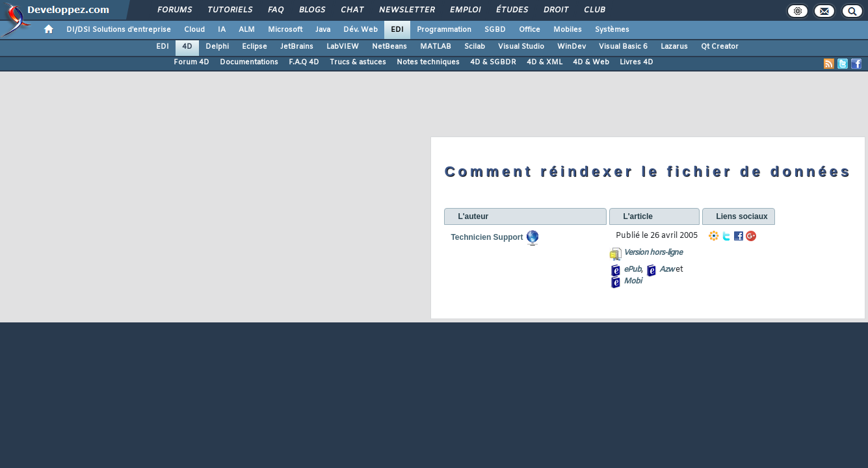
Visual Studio (521, 47)
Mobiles (568, 30)
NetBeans (389, 47)
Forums (174, 10)
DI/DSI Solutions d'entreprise (119, 30)
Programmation (444, 30)
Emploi (465, 10)
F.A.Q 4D (304, 62)
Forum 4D (191, 62)
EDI (397, 30)
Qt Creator (720, 47)
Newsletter (406, 10)
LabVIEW (343, 47)
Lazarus (674, 47)
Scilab (475, 47)
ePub (632, 270)
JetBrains (297, 47)
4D (187, 47)
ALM (247, 30)
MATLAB (436, 47)
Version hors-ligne (653, 253)
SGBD (495, 30)
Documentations (249, 62)
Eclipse (255, 47)
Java (323, 30)
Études (511, 10)
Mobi (632, 281)
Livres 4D (637, 62)
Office (530, 30)
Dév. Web (361, 30)
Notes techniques (428, 62)
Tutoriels (229, 10)
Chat (351, 10)
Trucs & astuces (358, 62)
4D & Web (591, 62)
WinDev (572, 47)
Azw (666, 270)
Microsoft (285, 30)
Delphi (217, 47)
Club (594, 10)
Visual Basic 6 (623, 47)
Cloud (194, 30)
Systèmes (612, 30)
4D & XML (545, 62)
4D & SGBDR (493, 62)
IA (222, 30)
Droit (555, 10)
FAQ (275, 10)
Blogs (311, 10)
